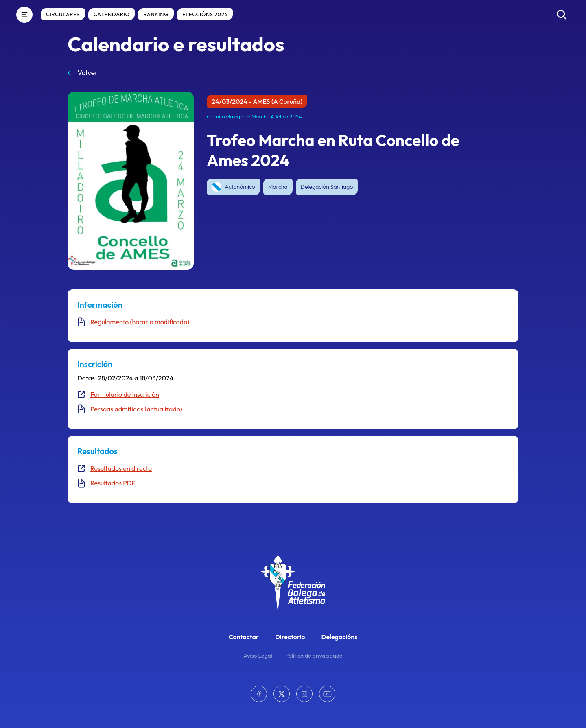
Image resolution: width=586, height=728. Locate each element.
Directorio (290, 637)
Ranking (156, 14)
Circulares (63, 14)
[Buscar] (562, 15)
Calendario (112, 14)
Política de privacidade (314, 656)
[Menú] (24, 15)
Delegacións (340, 637)
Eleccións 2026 (205, 14)
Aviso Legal (258, 656)
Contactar (244, 637)
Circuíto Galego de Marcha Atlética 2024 (254, 116)
